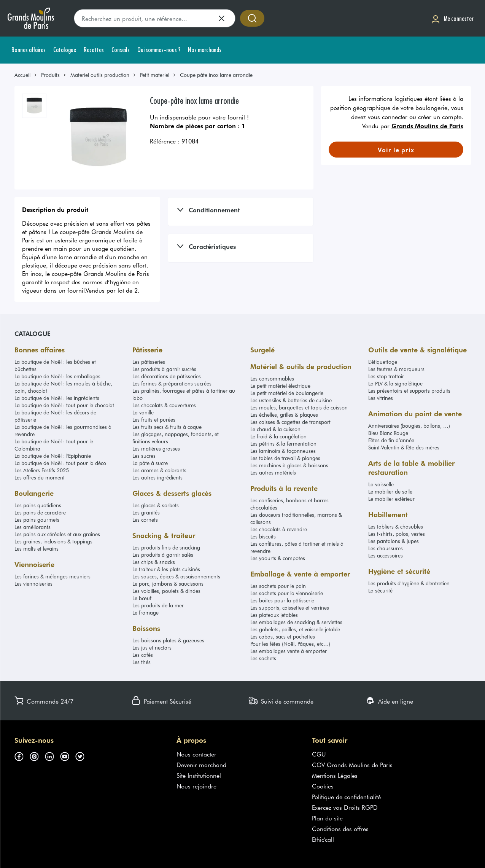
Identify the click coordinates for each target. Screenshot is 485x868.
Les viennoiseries (33, 584)
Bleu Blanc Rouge (388, 433)
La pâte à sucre (150, 463)
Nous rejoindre (196, 786)
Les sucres (144, 456)
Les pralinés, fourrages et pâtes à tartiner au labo (184, 394)
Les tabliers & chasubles (396, 526)
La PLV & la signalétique (395, 383)
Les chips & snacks (154, 562)
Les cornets (145, 520)
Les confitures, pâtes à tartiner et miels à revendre (297, 547)
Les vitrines (381, 398)
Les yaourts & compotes (278, 558)
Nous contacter (196, 754)
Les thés (142, 662)
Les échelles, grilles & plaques (284, 415)
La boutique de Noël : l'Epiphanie (53, 456)
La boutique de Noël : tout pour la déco (60, 463)
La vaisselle (381, 484)
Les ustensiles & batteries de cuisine (291, 400)
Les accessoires (386, 555)
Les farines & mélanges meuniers (52, 576)
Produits (50, 75)
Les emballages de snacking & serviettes (296, 622)
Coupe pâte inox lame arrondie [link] (216, 75)
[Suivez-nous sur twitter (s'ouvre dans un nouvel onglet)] (83, 755)
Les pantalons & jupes (394, 541)
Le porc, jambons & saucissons (168, 584)
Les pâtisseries (149, 362)
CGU (319, 754)
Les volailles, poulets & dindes (166, 591)
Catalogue (33, 333)
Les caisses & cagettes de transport (290, 422)
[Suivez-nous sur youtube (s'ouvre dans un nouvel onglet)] (68, 755)
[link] (26, 75)
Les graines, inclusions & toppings (53, 541)
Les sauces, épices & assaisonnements (176, 576)
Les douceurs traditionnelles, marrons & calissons (296, 518)
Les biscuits (263, 536)
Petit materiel (155, 75)
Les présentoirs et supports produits (409, 391)
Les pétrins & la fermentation (283, 444)
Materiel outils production (100, 75)
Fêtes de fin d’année (391, 440)
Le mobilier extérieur (391, 499)
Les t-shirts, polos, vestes (397, 534)
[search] (155, 18)
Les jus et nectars (152, 647)
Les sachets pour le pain (278, 586)
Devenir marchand (201, 764)
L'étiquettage (383, 362)
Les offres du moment (40, 477)
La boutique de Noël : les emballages (57, 376)
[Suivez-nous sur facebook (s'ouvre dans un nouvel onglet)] (22, 755)
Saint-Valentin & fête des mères (404, 447)
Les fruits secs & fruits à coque (167, 427)
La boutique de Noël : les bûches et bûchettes (55, 365)
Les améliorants (33, 527)
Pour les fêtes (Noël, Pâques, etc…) (290, 644)
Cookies (323, 786)
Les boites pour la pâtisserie (282, 600)
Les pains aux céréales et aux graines (57, 534)
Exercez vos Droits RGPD (345, 807)
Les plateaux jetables (274, 615)
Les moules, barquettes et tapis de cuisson (299, 407)
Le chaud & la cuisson (275, 429)
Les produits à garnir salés (163, 555)
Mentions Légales (335, 775)
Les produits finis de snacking (166, 547)
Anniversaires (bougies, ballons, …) (409, 426)
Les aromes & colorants (159, 470)
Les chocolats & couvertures (164, 405)
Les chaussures (386, 548)
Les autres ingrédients (157, 477)
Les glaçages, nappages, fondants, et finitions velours (176, 438)
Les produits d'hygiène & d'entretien (409, 583)
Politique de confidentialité (346, 796)
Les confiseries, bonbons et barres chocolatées (289, 504)
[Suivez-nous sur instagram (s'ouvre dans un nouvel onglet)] (37, 755)
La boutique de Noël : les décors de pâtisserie (55, 416)
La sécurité (380, 590)
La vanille (143, 412)
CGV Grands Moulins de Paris (352, 764)
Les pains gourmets (37, 520)
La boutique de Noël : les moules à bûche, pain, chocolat (63, 387)
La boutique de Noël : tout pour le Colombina (54, 445)
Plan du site (327, 818)
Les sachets (263, 658)
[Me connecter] (452, 18)
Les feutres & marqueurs (396, 369)
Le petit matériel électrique (280, 386)
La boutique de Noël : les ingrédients (57, 398)
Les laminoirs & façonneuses (283, 451)
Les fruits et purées (154, 420)
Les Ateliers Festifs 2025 (42, 470)
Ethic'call (323, 839)
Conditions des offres (340, 828)
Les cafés (143, 655)
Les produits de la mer (158, 605)
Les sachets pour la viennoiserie (287, 593)
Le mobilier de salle (390, 491)
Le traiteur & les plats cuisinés (166, 569)
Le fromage (145, 612)
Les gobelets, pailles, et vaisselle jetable (295, 629)
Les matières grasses (156, 448)
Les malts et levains (37, 549)
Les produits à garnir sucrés (164, 369)
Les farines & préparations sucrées (172, 383)
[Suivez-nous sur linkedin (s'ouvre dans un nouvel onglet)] (52, 755)
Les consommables (272, 378)
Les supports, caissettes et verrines (290, 608)
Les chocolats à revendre (279, 529)
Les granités (146, 512)
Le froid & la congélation (278, 436)
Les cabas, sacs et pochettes (283, 636)
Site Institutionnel (199, 775)
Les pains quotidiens (38, 505)
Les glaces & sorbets (156, 505)
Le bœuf (142, 598)
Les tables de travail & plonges (285, 458)
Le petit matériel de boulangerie (287, 393)
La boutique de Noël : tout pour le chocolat (64, 405)
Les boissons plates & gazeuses (168, 640)
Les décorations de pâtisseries (167, 376)
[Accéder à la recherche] (252, 18)
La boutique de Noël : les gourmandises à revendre (63, 430)
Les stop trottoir (386, 376)
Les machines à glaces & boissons (289, 465)
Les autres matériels (273, 472)
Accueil (22, 75)
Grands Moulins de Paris (427, 126)
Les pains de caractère (40, 512)
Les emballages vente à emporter (289, 651)
